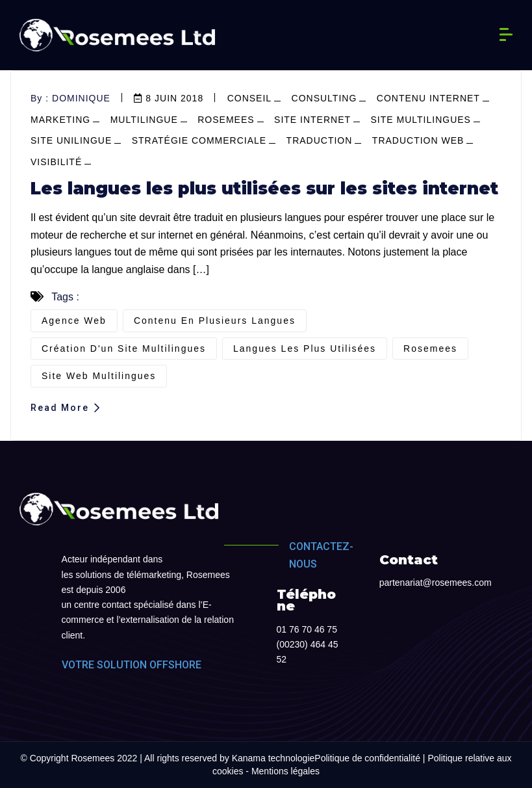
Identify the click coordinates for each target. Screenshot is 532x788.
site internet (312, 120)
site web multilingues (99, 376)
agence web (74, 321)
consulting (324, 98)
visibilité (56, 162)
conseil (249, 98)
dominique (81, 98)
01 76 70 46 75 (307, 629)
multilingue (144, 120)
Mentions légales (285, 771)
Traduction (320, 140)
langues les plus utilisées (305, 348)
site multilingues (421, 120)
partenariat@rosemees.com (436, 583)
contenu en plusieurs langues (215, 321)
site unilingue (71, 140)
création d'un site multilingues (124, 348)
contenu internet (428, 98)
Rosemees (226, 120)
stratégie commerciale (199, 140)
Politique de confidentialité (367, 758)
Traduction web (418, 140)
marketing (60, 120)
